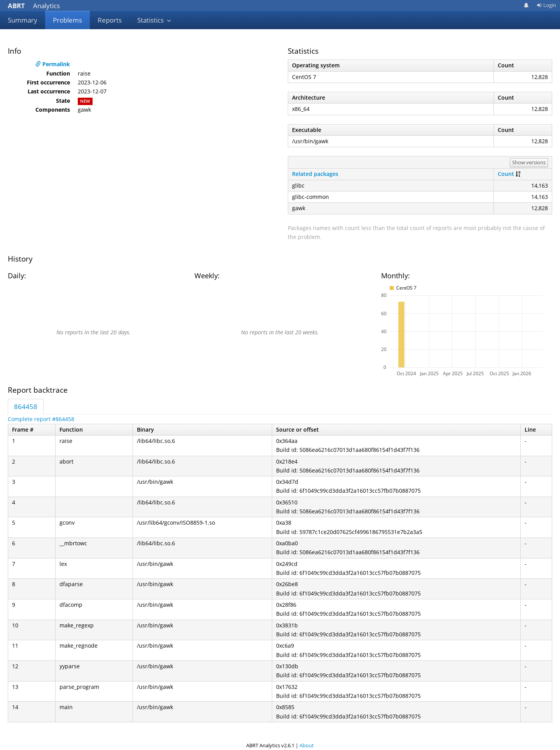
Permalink (53, 64)
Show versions (529, 162)
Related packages (315, 174)
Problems (67, 20)
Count (506, 174)
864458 (26, 407)
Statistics (154, 20)
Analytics (34, 6)
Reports (110, 20)
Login (546, 5)
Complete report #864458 (41, 419)
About (307, 745)
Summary (23, 20)
